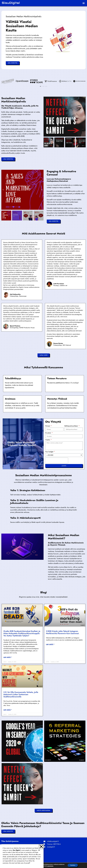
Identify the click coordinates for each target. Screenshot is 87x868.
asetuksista (50, 866)
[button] (84, 3)
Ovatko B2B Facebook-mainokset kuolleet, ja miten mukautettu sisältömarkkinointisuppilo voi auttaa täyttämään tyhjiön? (22, 633)
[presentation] (57, 460)
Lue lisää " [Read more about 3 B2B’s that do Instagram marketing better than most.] (50, 644)
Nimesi (48, 426)
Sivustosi (48, 433)
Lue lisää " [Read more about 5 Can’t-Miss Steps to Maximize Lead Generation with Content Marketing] (8, 710)
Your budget (49, 452)
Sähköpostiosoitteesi (71, 426)
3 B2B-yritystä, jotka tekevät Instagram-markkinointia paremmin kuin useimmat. (63, 632)
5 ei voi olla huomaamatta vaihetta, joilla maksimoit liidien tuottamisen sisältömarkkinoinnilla (21, 694)
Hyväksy (73, 865)
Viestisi (48, 440)
